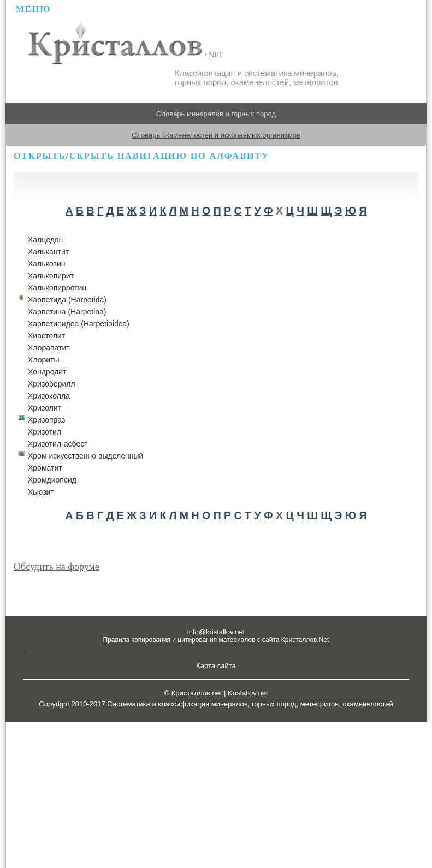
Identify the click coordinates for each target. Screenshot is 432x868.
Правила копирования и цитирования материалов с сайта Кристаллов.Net (216, 640)
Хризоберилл (52, 384)
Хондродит (47, 372)
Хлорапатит (49, 348)
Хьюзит (41, 492)
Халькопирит (51, 276)
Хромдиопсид (52, 480)
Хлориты (44, 360)
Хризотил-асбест (58, 444)
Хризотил (45, 432)
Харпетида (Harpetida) (67, 300)
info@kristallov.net (216, 632)
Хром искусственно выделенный (85, 456)
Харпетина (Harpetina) (67, 312)
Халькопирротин (57, 288)
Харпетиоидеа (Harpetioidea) (79, 324)
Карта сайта (216, 666)
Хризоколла (49, 396)
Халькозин (46, 264)
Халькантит (48, 252)
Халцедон (45, 240)
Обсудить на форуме (57, 567)
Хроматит (45, 468)
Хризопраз (46, 420)
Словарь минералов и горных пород (216, 114)
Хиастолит (46, 336)
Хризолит (45, 408)
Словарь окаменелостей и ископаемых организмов (216, 135)
